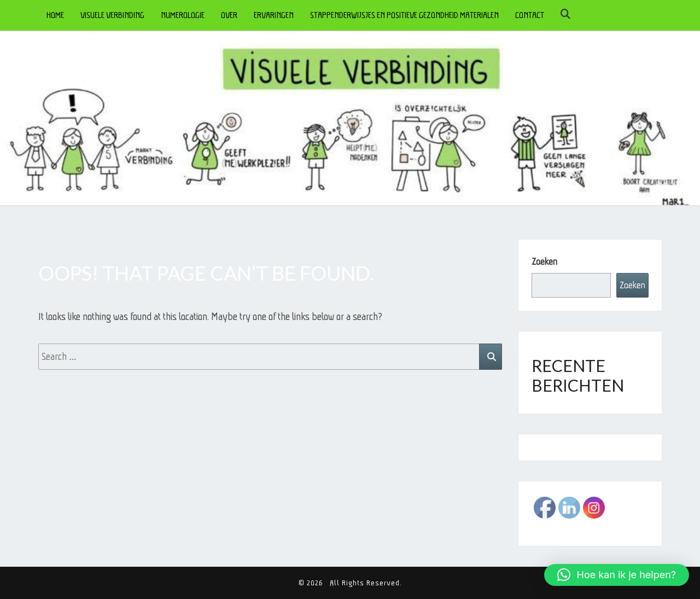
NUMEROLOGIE (183, 15)
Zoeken (544, 261)
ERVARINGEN (274, 15)
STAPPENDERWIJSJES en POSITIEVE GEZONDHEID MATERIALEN (404, 15)
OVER (229, 15)
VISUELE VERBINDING (112, 15)
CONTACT (530, 15)
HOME (55, 15)
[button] (617, 575)
